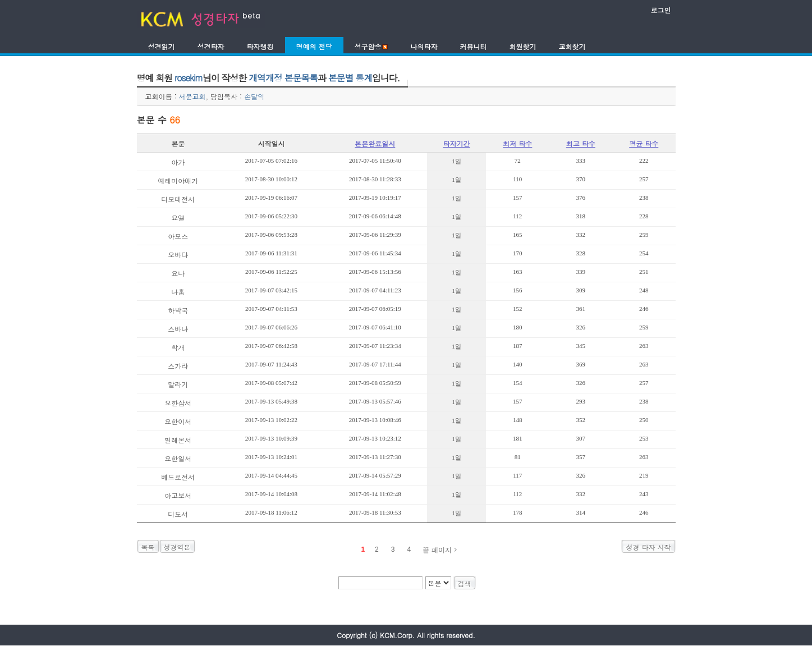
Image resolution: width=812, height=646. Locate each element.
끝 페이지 (437, 550)
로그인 (661, 10)
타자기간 (456, 143)
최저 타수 (517, 143)
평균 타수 (644, 143)
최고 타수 (581, 143)
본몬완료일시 (375, 143)
